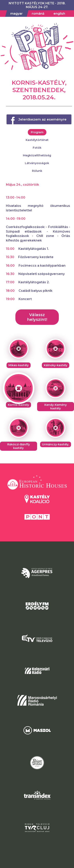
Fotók (37, 148)
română (38, 14)
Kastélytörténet (37, 140)
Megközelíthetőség (37, 155)
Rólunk (37, 171)
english (59, 14)
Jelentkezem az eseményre (42, 119)
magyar (16, 14)
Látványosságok (37, 163)
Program (37, 132)
